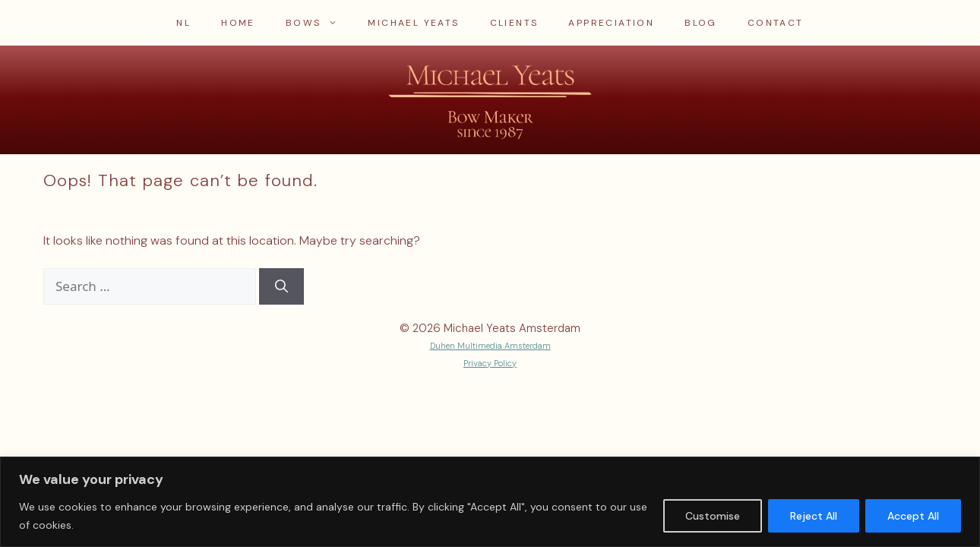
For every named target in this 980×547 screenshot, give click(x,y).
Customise (713, 516)
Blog (701, 23)
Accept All (913, 516)
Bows (319, 23)
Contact (776, 23)
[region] (490, 502)
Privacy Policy (490, 363)
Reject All (814, 516)
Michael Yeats (413, 23)
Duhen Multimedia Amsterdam (490, 346)
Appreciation (611, 23)
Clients (514, 23)
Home (238, 23)
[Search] (281, 286)
